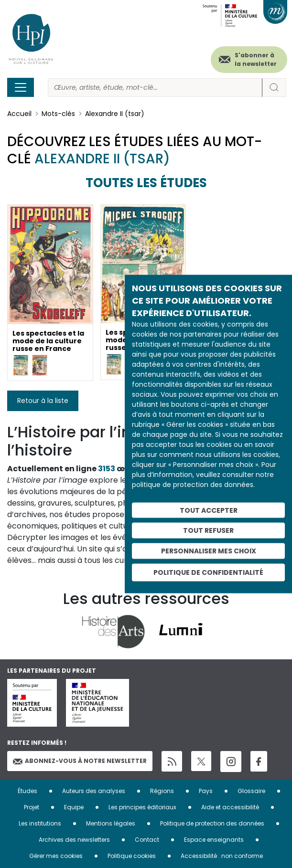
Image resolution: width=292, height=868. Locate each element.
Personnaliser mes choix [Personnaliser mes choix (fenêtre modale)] (209, 551)
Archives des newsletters (74, 840)
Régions (162, 791)
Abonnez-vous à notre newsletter (80, 761)
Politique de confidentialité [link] (208, 572)
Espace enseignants (214, 840)
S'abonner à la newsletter (256, 59)
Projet (32, 807)
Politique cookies (132, 856)
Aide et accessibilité (230, 807)
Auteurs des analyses (94, 791)
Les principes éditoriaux (142, 807)
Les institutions (40, 823)
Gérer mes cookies (56, 856)
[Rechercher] (155, 88)
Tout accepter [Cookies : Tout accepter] (209, 510)
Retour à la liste (43, 401)
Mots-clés (58, 114)
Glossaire (251, 791)
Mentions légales (111, 823)
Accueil (19, 114)
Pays (206, 791)
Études (27, 791)
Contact (147, 840)
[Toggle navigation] (21, 87)
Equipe (74, 807)
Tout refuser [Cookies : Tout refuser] (208, 530)
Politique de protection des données (212, 823)
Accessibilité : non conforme (222, 856)
